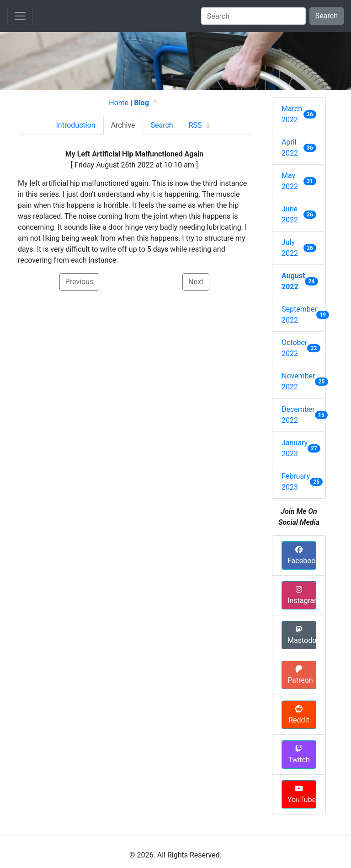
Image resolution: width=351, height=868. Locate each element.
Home (119, 103)
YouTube (302, 794)
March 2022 (292, 114)
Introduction (75, 125)
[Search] (253, 16)
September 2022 (299, 315)
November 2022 (298, 381)
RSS (201, 125)
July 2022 (290, 248)
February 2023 (296, 482)
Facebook (302, 555)
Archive (123, 125)
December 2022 (298, 415)
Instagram (302, 595)
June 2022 (290, 214)
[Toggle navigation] (20, 16)
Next (196, 282)
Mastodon (302, 635)
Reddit (299, 715)
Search (327, 16)
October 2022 (294, 348)
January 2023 (295, 448)
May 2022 (290, 181)
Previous (80, 282)
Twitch (299, 755)
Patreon (300, 675)
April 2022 (290, 148)
